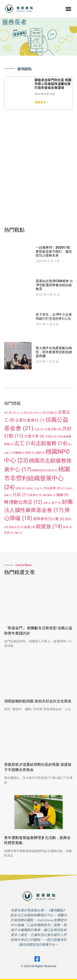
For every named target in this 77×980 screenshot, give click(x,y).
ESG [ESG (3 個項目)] (28, 413)
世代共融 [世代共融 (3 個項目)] (50, 413)
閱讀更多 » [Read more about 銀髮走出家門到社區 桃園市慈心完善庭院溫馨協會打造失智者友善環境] (41, 102)
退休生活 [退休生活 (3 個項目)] (16, 527)
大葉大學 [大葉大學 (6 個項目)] (34, 436)
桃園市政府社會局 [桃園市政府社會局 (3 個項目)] (45, 470)
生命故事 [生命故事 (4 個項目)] (52, 488)
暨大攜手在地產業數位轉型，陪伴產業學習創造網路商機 (54, 352)
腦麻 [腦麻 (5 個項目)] (62, 495)
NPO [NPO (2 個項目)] (38, 413)
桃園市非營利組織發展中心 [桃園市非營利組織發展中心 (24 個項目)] (37, 478)
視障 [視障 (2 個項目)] (47, 503)
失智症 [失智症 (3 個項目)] (51, 437)
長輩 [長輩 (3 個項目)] (9, 533)
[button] (68, 9)
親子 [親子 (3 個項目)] (57, 503)
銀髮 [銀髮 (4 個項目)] (30, 527)
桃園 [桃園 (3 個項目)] (40, 453)
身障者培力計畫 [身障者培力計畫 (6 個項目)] (49, 519)
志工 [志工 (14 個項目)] (25, 443)
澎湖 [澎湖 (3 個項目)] (20, 488)
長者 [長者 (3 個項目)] (67, 527)
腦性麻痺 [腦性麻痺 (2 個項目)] (49, 495)
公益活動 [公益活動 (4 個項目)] (53, 429)
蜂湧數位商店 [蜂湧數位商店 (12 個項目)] (23, 502)
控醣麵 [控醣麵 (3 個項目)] (19, 453)
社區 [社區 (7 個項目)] (20, 495)
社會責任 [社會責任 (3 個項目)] (35, 495)
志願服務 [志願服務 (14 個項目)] (52, 443)
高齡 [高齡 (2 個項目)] (18, 533)
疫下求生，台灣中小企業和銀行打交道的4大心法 (54, 316)
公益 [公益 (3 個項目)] (39, 429)
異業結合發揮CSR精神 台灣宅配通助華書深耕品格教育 (54, 285)
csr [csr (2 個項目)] (20, 413)
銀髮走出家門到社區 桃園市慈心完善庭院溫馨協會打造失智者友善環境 (53, 84)
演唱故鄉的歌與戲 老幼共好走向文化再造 (38, 701)
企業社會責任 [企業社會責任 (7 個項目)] (30, 420)
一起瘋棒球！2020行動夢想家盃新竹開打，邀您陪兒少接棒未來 (54, 251)
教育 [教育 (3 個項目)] (30, 453)
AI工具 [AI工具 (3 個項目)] (10, 413)
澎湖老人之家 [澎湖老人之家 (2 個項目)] (34, 488)
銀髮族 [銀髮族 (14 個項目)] (49, 526)
